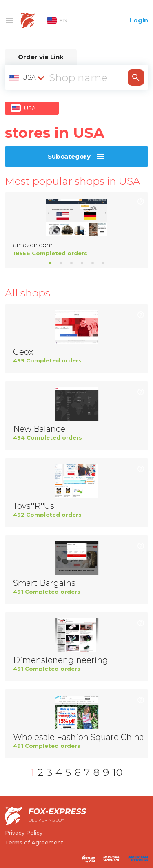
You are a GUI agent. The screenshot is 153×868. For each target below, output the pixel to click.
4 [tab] (82, 263)
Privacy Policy (24, 833)
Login (139, 20)
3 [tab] (71, 263)
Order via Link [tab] (41, 57)
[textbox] (27, 77)
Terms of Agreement (34, 842)
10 (117, 772)
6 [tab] (103, 263)
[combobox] (27, 77)
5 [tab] (93, 263)
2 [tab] (61, 263)
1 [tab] (50, 263)
